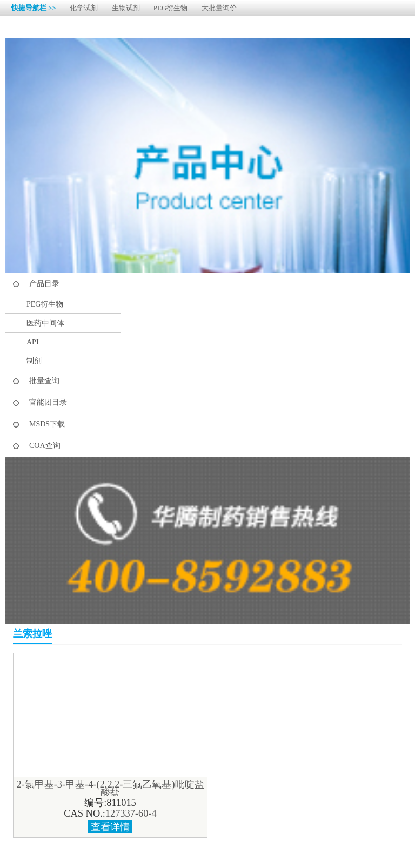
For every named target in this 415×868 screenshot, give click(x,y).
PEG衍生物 (171, 8)
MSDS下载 (47, 424)
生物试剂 (126, 8)
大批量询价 (219, 8)
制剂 (34, 361)
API (33, 342)
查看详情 (110, 827)
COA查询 (45, 446)
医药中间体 (45, 323)
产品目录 (44, 284)
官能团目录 (48, 402)
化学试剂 (84, 8)
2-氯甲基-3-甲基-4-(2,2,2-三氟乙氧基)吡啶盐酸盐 (110, 789)
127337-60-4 (131, 813)
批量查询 (44, 381)
